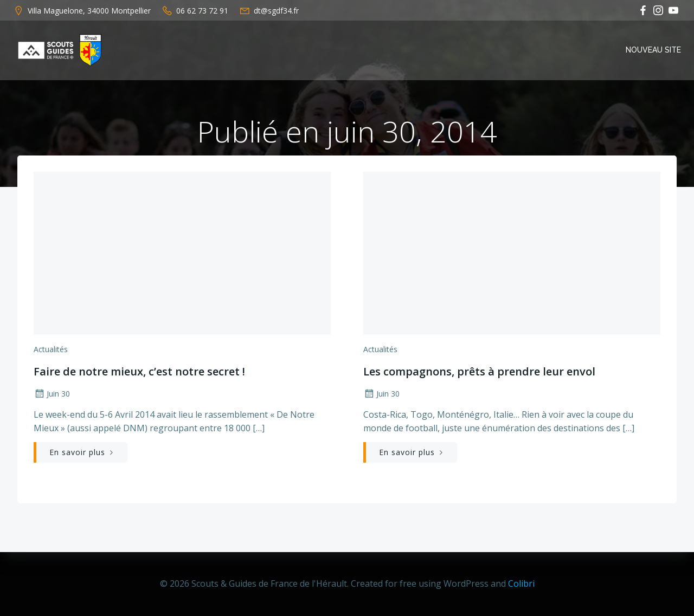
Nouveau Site (653, 50)
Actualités (51, 349)
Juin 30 (52, 394)
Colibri (521, 583)
